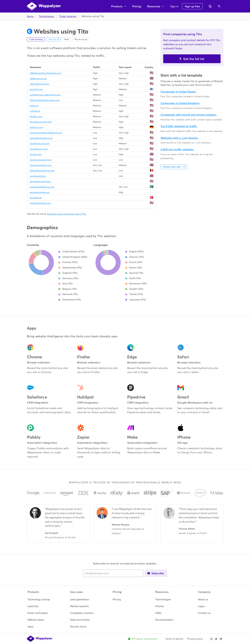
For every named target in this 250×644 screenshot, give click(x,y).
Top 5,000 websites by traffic (179, 126)
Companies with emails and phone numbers (188, 115)
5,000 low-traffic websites (177, 149)
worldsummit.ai (38, 176)
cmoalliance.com (39, 149)
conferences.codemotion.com (45, 95)
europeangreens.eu (40, 192)
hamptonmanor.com (41, 165)
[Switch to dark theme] (210, 6)
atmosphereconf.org (40, 181)
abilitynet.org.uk (38, 78)
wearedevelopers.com (41, 138)
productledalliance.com (42, 187)
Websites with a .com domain (179, 138)
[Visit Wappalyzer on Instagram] (211, 639)
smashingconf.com (40, 144)
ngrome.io (35, 111)
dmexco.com (37, 127)
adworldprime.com (40, 84)
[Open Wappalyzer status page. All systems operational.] (143, 639)
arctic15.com (36, 89)
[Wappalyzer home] (44, 6)
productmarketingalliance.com (46, 133)
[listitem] (40, 599)
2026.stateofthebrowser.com (45, 100)
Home (30, 16)
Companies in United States (178, 92)
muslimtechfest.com (40, 203)
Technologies (46, 16)
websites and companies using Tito (66, 214)
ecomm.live (36, 154)
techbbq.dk (36, 198)
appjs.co (34, 106)
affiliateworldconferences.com (46, 73)
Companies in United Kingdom (180, 103)
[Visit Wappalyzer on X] (216, 639)
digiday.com (36, 116)
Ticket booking (68, 16)
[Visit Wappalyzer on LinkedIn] (221, 639)
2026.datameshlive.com (42, 171)
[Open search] (219, 6)
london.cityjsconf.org (41, 160)
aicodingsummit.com (41, 122)
